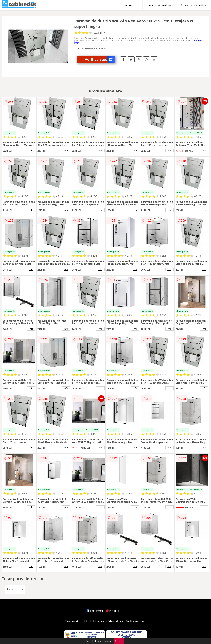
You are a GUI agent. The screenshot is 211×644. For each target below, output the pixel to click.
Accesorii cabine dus (193, 5)
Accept (119, 641)
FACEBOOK (95, 611)
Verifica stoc (100, 59)
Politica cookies (135, 621)
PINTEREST (114, 611)
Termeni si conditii (76, 621)
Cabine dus (131, 5)
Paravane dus (15, 589)
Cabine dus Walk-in (159, 5)
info (31, 151)
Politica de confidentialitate (107, 621)
